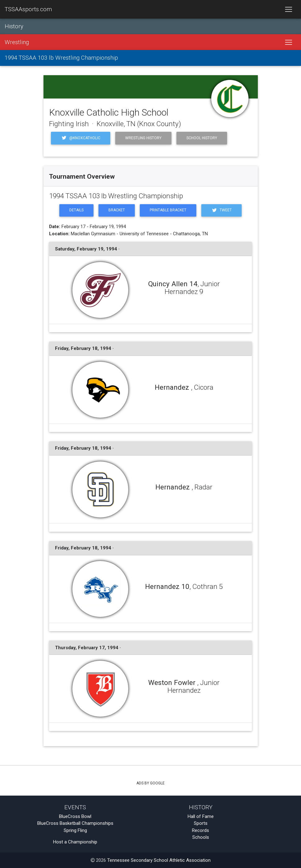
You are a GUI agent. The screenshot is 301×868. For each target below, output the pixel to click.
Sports (201, 823)
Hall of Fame (201, 816)
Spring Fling (75, 830)
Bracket (117, 210)
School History (202, 138)
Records (201, 830)
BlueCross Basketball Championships (75, 823)
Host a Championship (75, 842)
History (14, 26)
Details (76, 210)
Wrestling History (143, 138)
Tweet (221, 210)
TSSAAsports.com (28, 9)
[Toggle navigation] (288, 9)
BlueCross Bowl (75, 816)
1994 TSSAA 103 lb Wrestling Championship (61, 58)
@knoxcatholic (81, 138)
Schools (201, 837)
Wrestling (17, 42)
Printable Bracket (168, 210)
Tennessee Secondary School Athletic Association (159, 860)
